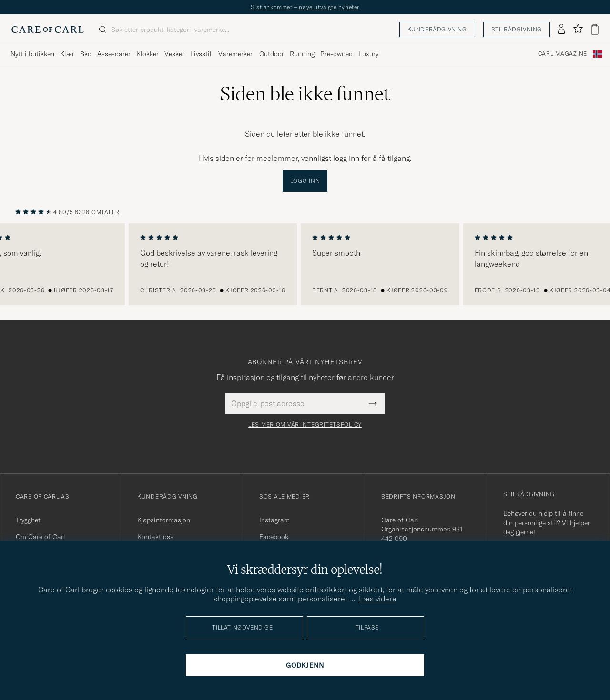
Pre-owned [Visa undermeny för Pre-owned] (336, 54)
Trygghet (28, 520)
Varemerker (235, 54)
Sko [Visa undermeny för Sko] (86, 54)
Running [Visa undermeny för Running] (302, 54)
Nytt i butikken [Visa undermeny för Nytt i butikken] (32, 54)
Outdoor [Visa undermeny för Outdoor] (272, 54)
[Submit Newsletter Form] (373, 403)
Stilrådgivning (517, 29)
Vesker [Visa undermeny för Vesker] (174, 54)
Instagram (274, 520)
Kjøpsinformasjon (164, 520)
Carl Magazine (563, 54)
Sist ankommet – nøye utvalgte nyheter (305, 7)
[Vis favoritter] (578, 29)
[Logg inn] (561, 30)
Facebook (274, 537)
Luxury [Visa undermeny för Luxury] (368, 54)
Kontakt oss (155, 537)
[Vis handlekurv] (595, 29)
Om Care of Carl (41, 537)
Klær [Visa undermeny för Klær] (67, 54)
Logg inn (305, 181)
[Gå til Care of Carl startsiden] (48, 30)
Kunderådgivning (437, 29)
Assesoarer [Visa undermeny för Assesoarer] (114, 54)
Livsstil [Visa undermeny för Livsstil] (201, 54)
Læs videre (378, 599)
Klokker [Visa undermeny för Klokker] (147, 54)
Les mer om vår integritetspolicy (305, 425)
